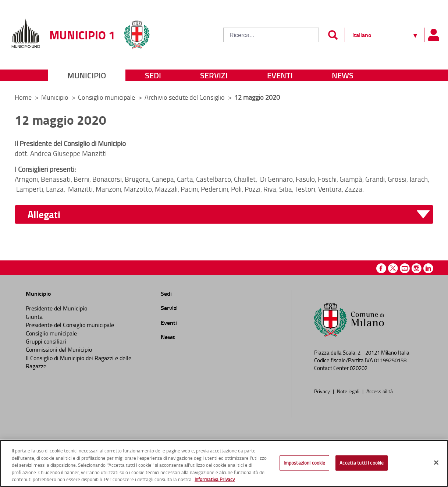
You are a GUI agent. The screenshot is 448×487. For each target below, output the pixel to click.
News (343, 75)
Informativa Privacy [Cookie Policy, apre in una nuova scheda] (215, 479)
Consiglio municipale (107, 97)
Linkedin (428, 268)
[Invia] (333, 35)
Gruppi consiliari (46, 341)
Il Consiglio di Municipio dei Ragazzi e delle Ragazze (79, 362)
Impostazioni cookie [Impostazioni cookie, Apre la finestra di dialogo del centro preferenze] (304, 463)
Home (23, 97)
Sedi (153, 75)
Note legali (349, 391)
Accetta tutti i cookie (362, 463)
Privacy (323, 391)
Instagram (417, 268)
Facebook (381, 268)
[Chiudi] (436, 463)
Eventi (280, 75)
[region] (224, 463)
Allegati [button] (44, 215)
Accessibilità (380, 391)
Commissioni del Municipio (59, 349)
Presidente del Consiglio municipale (70, 325)
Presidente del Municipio (56, 308)
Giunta (34, 317)
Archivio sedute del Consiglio (185, 97)
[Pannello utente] (433, 35)
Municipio (87, 75)
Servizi (214, 75)
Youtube (405, 268)
